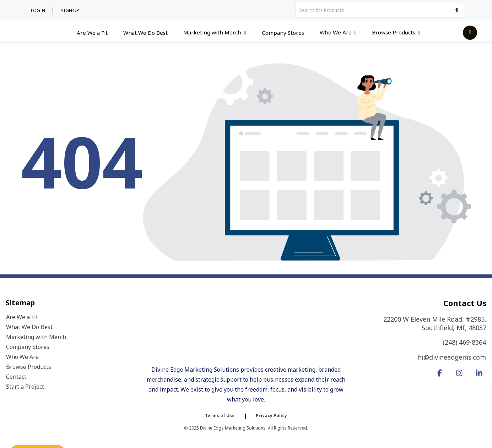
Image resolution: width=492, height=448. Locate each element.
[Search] (457, 10)
